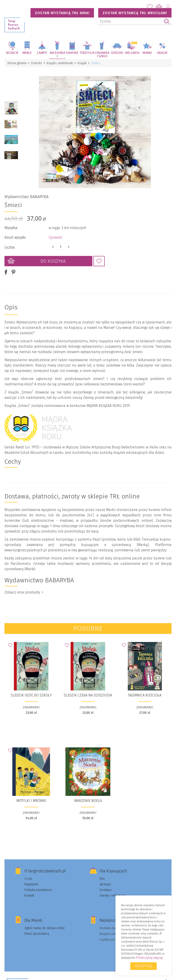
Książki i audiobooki (60, 63)
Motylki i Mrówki (31, 801)
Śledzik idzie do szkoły (31, 695)
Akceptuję (143, 966)
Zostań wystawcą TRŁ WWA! (62, 13)
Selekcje (12, 53)
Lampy (42, 53)
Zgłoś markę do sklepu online (45, 928)
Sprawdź (55, 237)
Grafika (72, 53)
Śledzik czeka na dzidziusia (88, 695)
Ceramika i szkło (102, 55)
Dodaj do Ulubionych (99, 261)
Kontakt (29, 896)
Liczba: (10, 247)
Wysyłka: (11, 228)
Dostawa (105, 890)
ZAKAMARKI (31, 707)
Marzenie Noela (88, 801)
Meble (27, 53)
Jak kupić (105, 884)
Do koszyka (53, 261)
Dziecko (117, 53)
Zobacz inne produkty (24, 592)
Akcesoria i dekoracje (57, 55)
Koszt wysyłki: (15, 237)
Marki (147, 53)
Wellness (132, 53)
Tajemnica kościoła (145, 695)
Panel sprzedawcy (37, 934)
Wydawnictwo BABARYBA (26, 197)
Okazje (162, 53)
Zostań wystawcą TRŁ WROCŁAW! (135, 13)
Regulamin (31, 884)
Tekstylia (87, 53)
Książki (82, 63)
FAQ (102, 879)
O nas (28, 879)
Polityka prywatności (38, 890)
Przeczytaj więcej (149, 958)
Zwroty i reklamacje (113, 896)
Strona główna (17, 63)
